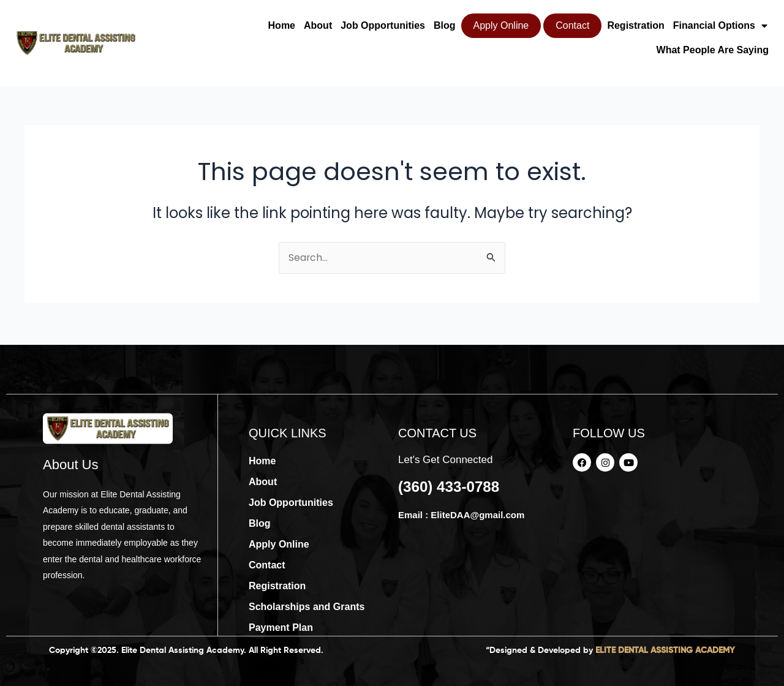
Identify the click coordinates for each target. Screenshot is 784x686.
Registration (635, 25)
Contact (572, 25)
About (318, 25)
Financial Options (720, 26)
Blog (445, 25)
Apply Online (501, 25)
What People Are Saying (713, 50)
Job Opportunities (383, 25)
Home (282, 25)
